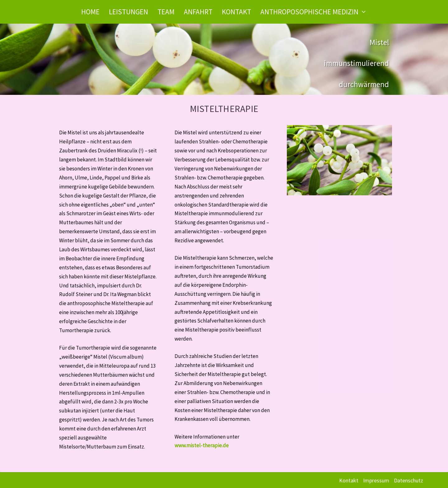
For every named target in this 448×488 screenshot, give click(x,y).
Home (90, 12)
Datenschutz (408, 480)
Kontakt (236, 12)
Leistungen (128, 12)
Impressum (376, 480)
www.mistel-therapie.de (202, 445)
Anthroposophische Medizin (309, 12)
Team (166, 12)
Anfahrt (198, 12)
